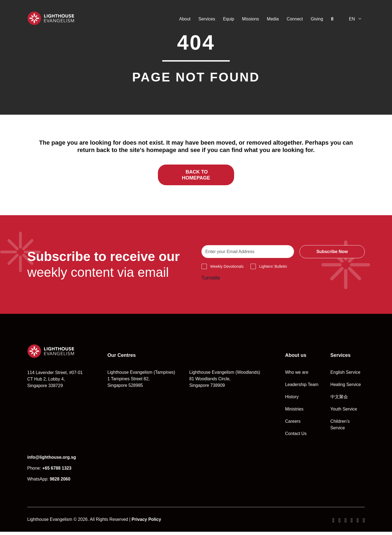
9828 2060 (60, 482)
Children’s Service (340, 428)
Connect (295, 19)
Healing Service (346, 388)
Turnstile (211, 281)
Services (207, 19)
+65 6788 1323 (57, 471)
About (185, 19)
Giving (317, 19)
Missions (250, 19)
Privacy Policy (146, 523)
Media (273, 19)
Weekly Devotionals (227, 270)
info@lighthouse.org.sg (52, 460)
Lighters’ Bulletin (273, 270)
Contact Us (296, 437)
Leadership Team (302, 388)
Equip (229, 19)
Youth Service (344, 412)
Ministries (294, 412)
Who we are (297, 376)
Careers (293, 425)
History (292, 400)
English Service (345, 376)
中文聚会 (339, 400)
